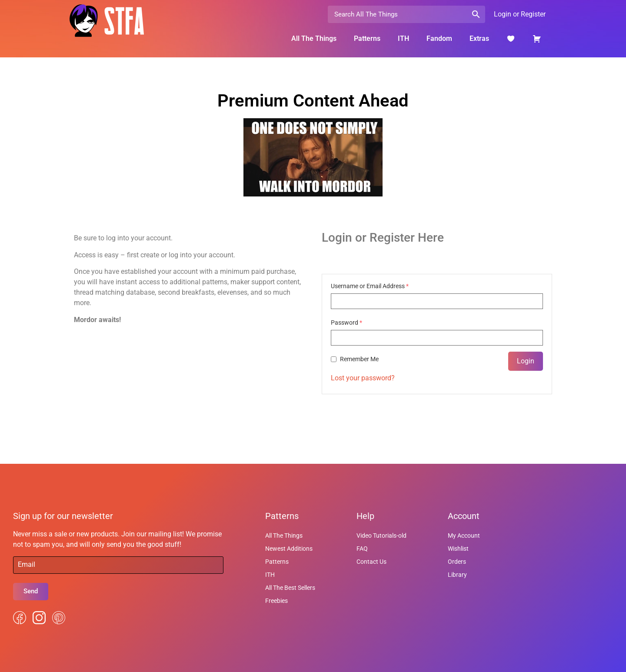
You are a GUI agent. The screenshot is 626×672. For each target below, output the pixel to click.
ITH (403, 38)
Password (346, 323)
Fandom (439, 38)
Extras (479, 38)
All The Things (314, 38)
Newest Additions (289, 549)
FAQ (362, 549)
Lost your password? (363, 378)
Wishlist (458, 549)
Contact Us (371, 562)
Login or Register (520, 14)
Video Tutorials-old (381, 536)
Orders (457, 562)
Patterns (367, 38)
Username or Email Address (370, 286)
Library (457, 575)
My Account (464, 536)
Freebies (276, 601)
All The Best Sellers (290, 588)
